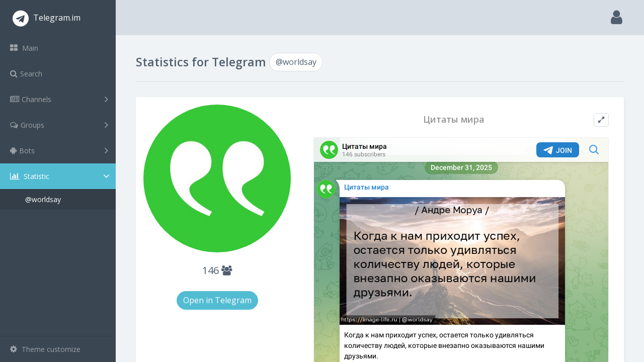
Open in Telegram (217, 300)
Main (24, 48)
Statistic (61, 176)
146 (217, 270)
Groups (59, 125)
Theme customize (45, 349)
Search (26, 74)
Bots (59, 150)
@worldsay (43, 199)
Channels (59, 99)
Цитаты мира (454, 119)
